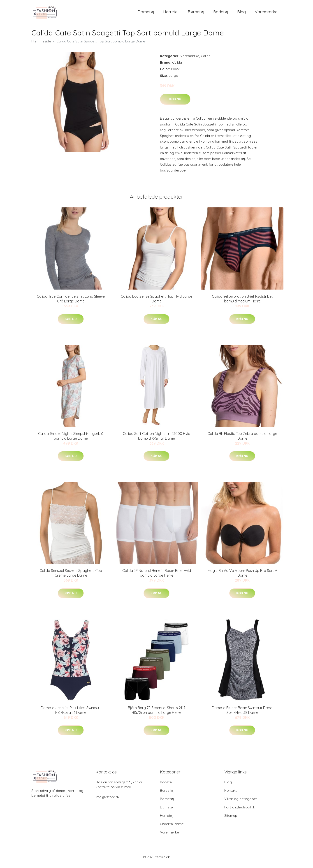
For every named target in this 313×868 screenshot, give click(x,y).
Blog (241, 13)
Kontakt (231, 794)
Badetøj (221, 13)
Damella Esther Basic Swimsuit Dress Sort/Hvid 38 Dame (242, 713)
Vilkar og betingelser (241, 802)
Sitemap (231, 819)
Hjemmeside (41, 44)
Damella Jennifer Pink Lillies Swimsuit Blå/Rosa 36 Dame (71, 713)
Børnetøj (196, 13)
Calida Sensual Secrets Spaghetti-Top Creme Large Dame (71, 576)
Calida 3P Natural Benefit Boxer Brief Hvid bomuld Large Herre (157, 576)
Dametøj (146, 13)
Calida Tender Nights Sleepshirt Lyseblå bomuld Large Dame (71, 439)
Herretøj (171, 13)
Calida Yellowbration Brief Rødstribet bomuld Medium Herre (242, 302)
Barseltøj (167, 794)
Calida (206, 59)
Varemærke (266, 13)
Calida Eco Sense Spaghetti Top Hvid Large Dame (156, 302)
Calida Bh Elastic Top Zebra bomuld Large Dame (242, 439)
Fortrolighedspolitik (240, 810)
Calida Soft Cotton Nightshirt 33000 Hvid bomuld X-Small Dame (156, 439)
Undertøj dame (172, 827)
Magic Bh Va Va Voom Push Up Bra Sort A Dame (242, 576)
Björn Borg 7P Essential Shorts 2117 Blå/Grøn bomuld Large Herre (157, 713)
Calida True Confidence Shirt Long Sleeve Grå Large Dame (71, 302)
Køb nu (175, 102)
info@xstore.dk (108, 800)
